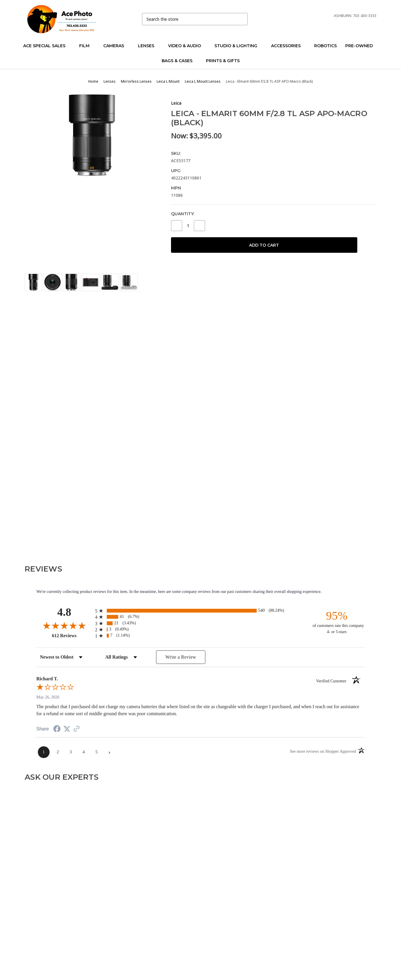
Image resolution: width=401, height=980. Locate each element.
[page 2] (58, 752)
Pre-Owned (362, 46)
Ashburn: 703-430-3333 (355, 16)
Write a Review (181, 657)
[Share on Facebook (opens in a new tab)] (57, 730)
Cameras (116, 46)
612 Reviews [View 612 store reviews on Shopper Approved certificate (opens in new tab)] (72, 635)
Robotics (325, 46)
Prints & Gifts (223, 61)
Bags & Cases (180, 61)
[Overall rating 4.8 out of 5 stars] (64, 625)
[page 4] (84, 752)
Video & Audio (187, 46)
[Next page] (109, 752)
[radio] (200, 611)
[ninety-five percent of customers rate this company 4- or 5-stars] (337, 622)
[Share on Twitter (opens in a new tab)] (67, 729)
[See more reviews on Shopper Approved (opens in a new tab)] (77, 729)
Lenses (149, 46)
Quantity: (183, 214)
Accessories (288, 46)
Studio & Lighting (238, 46)
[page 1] (44, 752)
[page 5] (97, 752)
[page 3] (71, 752)
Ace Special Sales (47, 46)
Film (87, 46)
